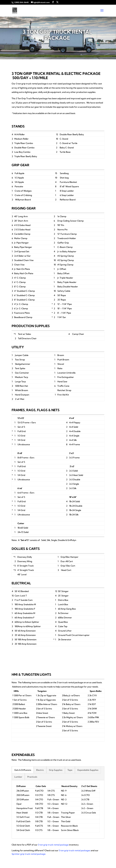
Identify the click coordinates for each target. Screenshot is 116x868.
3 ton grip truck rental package (53, 845)
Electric (40, 770)
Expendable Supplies (88, 770)
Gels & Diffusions (23, 770)
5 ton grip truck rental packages (75, 850)
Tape (70, 770)
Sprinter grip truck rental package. (29, 854)
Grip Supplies (56, 770)
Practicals (32, 777)
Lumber (18, 777)
